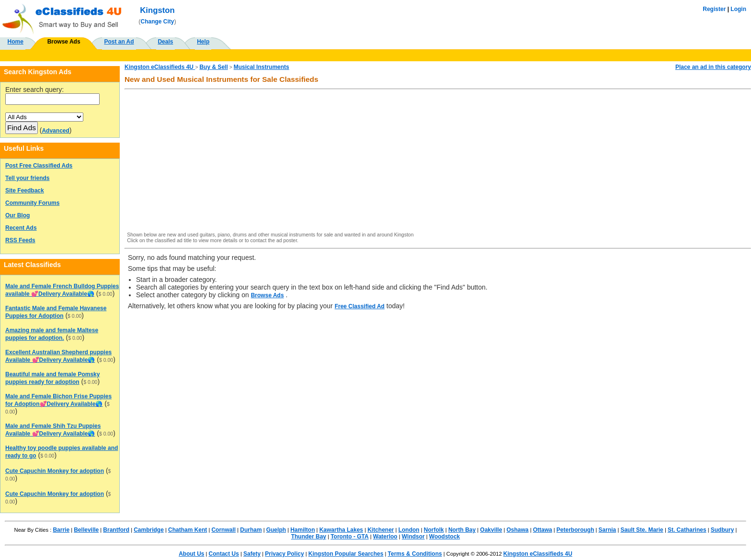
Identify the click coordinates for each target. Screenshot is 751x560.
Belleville (86, 530)
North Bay (462, 530)
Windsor (413, 537)
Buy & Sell (213, 67)
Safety (252, 554)
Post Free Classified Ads (39, 166)
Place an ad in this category (713, 67)
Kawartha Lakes (341, 530)
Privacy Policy (284, 554)
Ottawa (543, 530)
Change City (158, 22)
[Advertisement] (415, 161)
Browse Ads (64, 42)
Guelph (276, 530)
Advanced (55, 131)
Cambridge (149, 530)
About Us (191, 554)
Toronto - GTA (350, 537)
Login (738, 9)
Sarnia (608, 530)
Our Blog (17, 215)
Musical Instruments (262, 67)
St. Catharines (687, 530)
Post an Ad (119, 42)
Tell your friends (27, 178)
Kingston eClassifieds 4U (160, 67)
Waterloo (385, 537)
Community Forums (32, 203)
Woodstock (444, 537)
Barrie (61, 530)
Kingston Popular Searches (346, 554)
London (409, 530)
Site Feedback (25, 190)
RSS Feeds (20, 240)
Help (203, 42)
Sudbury (723, 530)
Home (16, 42)
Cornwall (223, 530)
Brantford (116, 530)
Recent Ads (21, 228)
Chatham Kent (188, 530)
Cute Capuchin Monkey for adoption (55, 471)
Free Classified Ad (360, 306)
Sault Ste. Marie (642, 530)
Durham (251, 530)
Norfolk (434, 530)
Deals (165, 42)
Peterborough (575, 530)
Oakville (491, 530)
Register (714, 9)
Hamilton (302, 530)
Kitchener (381, 530)
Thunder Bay (309, 537)
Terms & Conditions (415, 554)
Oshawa (518, 530)
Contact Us (224, 554)
